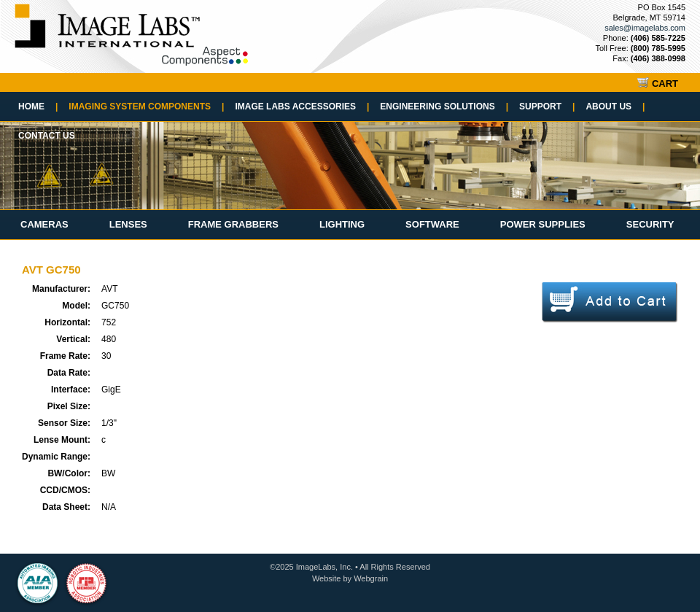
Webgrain (371, 578)
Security (650, 224)
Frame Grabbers (233, 224)
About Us (615, 106)
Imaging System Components (146, 106)
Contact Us (47, 136)
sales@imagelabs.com (645, 28)
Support (547, 106)
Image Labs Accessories (302, 106)
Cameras (44, 224)
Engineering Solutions (444, 106)
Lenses (128, 224)
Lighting (342, 224)
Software (432, 224)
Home (38, 106)
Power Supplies (543, 224)
